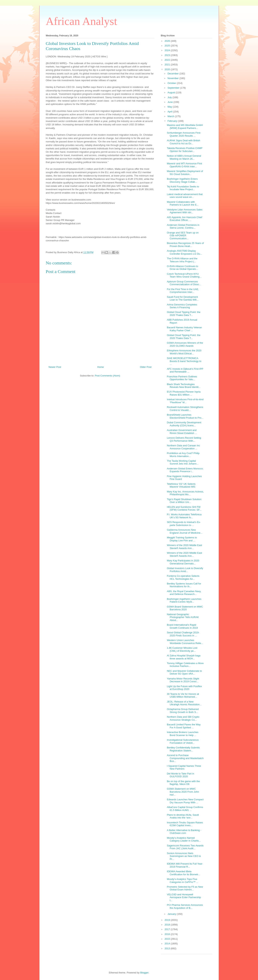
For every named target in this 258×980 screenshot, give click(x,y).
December (173, 74)
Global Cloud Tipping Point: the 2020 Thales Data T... (184, 314)
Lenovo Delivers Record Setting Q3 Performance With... (184, 439)
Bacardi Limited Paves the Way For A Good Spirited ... (184, 726)
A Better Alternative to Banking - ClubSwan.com (184, 832)
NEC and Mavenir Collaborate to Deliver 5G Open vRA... (184, 672)
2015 (168, 939)
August (172, 92)
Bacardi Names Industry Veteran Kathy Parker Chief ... (184, 329)
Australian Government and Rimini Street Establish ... (182, 432)
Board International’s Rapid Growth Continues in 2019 (182, 626)
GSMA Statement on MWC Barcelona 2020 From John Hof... (183, 792)
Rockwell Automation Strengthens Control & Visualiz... (185, 409)
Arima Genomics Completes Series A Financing (182, 306)
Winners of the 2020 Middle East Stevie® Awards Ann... (184, 547)
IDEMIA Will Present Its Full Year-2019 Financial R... (185, 865)
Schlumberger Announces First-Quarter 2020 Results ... (184, 134)
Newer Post (55, 367)
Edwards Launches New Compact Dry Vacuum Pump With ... (185, 801)
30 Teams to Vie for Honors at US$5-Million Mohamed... (183, 695)
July (170, 97)
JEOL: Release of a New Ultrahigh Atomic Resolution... (184, 703)
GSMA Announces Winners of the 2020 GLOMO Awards (185, 344)
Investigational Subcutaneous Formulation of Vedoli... (183, 741)
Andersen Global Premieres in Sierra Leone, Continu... (183, 226)
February (173, 121)
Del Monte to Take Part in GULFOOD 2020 (181, 775)
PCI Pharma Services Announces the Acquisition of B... (185, 906)
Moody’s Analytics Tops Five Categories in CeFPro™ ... (183, 881)
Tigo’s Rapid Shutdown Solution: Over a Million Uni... (184, 501)
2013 (168, 948)
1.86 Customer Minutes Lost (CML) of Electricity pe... (182, 649)
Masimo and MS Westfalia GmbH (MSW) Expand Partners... (185, 127)
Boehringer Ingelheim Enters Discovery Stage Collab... (182, 180)
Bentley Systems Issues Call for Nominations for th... (184, 585)
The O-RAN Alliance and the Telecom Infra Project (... (182, 260)
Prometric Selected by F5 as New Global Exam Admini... (185, 888)
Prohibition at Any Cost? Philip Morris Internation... (183, 455)
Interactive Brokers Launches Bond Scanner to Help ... (183, 734)
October (172, 83)
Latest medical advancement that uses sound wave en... (185, 196)
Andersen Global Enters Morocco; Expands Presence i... (185, 470)
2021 (168, 65)
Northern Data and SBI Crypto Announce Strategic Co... (183, 718)
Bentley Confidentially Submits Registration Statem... (183, 749)
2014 (168, 944)
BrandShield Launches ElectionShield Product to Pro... (185, 416)
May (170, 107)
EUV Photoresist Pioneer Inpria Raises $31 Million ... (184, 393)
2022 (168, 60)
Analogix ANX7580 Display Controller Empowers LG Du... (184, 252)
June (170, 102)
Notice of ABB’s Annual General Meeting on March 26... (184, 157)
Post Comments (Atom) (107, 376)
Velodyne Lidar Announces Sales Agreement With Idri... (185, 211)
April (170, 112)
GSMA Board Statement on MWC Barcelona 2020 (185, 608)
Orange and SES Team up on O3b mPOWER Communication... (183, 236)
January (172, 914)
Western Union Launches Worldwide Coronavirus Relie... (185, 642)
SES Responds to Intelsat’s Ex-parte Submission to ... (184, 524)
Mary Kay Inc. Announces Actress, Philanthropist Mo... (185, 493)
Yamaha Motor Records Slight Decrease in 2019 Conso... (183, 680)
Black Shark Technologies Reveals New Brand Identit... (184, 386)
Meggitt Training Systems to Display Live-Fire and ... (182, 539)
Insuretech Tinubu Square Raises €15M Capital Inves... (185, 824)
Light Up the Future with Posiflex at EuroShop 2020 (184, 688)
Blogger (144, 973)
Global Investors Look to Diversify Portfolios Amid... (185, 570)
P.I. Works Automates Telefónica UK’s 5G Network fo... (184, 516)
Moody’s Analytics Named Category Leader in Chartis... (184, 839)
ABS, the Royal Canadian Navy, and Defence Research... (184, 593)
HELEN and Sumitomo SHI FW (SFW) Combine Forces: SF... (184, 508)
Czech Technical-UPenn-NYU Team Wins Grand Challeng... (184, 275)
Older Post (146, 367)
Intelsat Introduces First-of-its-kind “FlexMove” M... (185, 401)
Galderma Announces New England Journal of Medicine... (185, 531)
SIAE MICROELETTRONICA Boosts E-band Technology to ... (184, 361)
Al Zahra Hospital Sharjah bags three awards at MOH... (184, 657)
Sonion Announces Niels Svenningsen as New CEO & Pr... (184, 856)
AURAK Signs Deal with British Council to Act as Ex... (184, 142)
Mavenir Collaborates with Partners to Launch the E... (183, 203)
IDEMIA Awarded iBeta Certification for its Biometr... (184, 873)
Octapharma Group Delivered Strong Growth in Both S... (183, 711)
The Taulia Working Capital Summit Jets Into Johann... (183, 462)
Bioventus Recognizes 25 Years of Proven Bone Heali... (185, 245)
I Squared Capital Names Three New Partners (184, 767)
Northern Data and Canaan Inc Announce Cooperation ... (183, 447)
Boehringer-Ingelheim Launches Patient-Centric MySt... (184, 600)
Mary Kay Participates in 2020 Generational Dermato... (183, 562)
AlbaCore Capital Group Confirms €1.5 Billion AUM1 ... (185, 809)
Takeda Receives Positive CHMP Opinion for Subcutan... (185, 150)
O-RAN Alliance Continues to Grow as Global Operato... (183, 268)
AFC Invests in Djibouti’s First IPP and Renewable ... (185, 370)
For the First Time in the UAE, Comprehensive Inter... (183, 291)
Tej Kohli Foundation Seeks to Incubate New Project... (183, 188)
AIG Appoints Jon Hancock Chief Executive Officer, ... (185, 219)
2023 (168, 55)
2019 (168, 920)
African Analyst (82, 21)
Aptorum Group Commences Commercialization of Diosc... (184, 283)
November (173, 78)
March (171, 116)
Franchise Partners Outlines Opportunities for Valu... (182, 378)
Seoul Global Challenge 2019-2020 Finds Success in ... (183, 634)
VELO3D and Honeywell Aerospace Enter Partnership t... (184, 897)
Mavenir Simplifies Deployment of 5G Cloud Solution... (185, 173)
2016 (168, 934)
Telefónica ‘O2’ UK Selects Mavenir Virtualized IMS (181, 485)
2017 (168, 929)
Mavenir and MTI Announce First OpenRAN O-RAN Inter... (184, 165)
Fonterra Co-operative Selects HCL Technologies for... (183, 577)
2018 (168, 925)
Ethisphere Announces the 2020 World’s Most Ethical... (184, 352)
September (174, 88)
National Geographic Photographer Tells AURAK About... (183, 617)
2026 (168, 41)
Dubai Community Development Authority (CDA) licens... (184, 424)
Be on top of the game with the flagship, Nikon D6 (183, 783)
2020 (168, 69)
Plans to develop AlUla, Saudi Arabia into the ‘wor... (183, 816)
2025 (168, 46)
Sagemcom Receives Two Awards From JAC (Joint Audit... (185, 847)
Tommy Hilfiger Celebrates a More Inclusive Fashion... (185, 665)
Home (101, 367)
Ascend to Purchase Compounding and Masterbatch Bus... (185, 758)
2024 (168, 50)
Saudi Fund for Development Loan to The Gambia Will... (183, 298)
